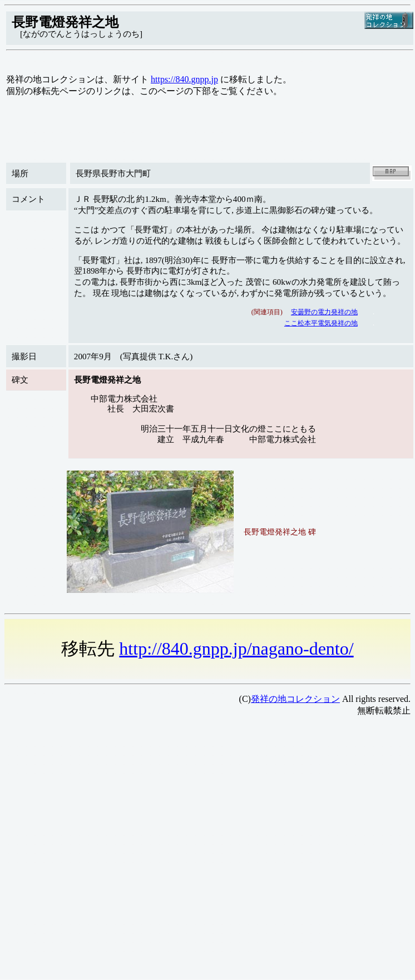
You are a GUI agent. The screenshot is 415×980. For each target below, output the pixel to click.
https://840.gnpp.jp (184, 79)
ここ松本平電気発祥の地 (321, 323)
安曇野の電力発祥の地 (324, 312)
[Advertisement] (104, 830)
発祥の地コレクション (295, 699)
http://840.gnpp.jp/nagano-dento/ (236, 649)
